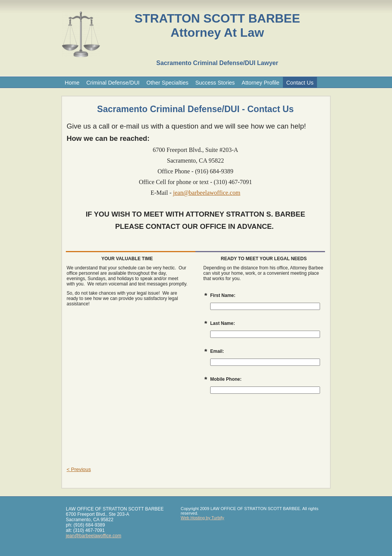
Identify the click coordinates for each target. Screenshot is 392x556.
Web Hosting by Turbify (203, 518)
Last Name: (223, 323)
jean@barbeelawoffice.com (207, 193)
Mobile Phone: (226, 379)
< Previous (79, 469)
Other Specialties (168, 83)
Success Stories (215, 83)
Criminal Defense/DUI (113, 83)
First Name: (223, 295)
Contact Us (300, 83)
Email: (217, 351)
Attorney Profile (260, 83)
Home (72, 83)
